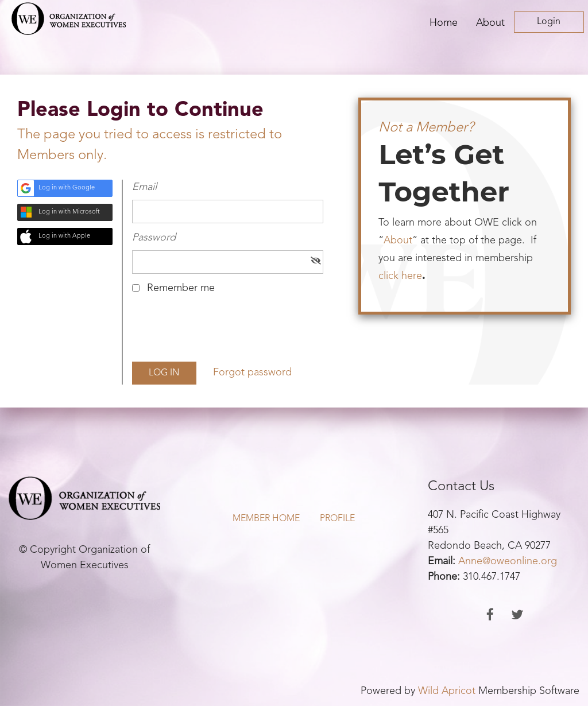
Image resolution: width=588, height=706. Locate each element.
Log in (549, 22)
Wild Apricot (447, 691)
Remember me (181, 288)
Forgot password (252, 373)
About (398, 240)
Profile (337, 519)
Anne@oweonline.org (508, 561)
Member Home (266, 519)
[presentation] (219, 332)
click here (400, 276)
